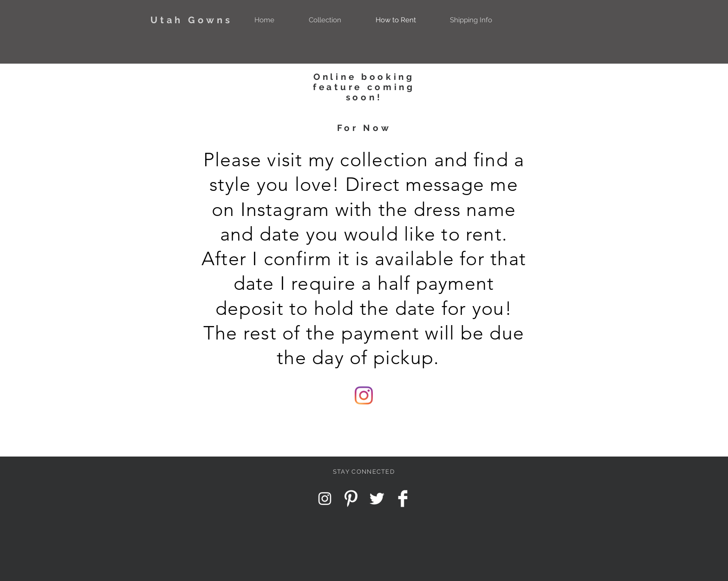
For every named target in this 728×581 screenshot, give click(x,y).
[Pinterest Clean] (351, 499)
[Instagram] (364, 395)
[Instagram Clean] (325, 499)
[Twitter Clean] (377, 499)
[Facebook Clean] (403, 499)
